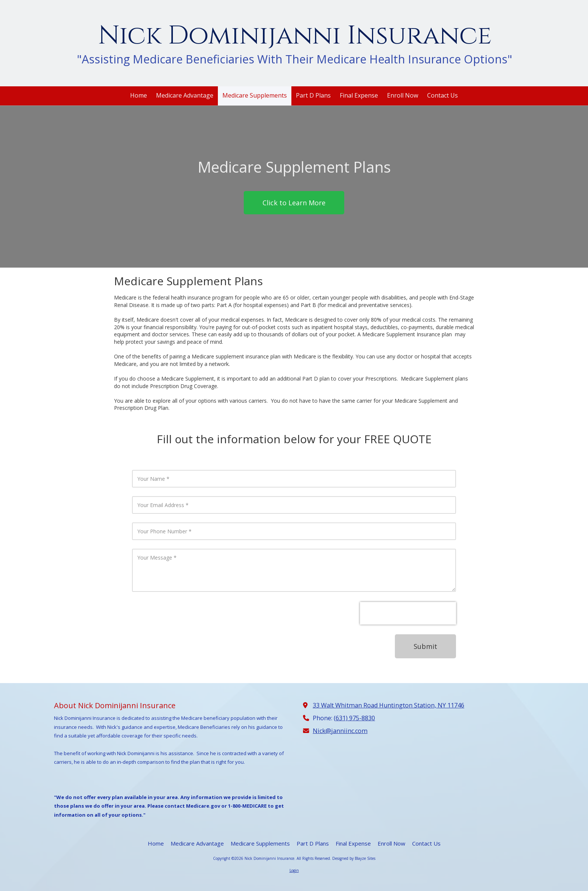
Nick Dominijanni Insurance (295, 36)
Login (294, 870)
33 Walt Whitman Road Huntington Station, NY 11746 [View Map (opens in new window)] (388, 705)
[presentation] (408, 613)
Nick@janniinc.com (340, 731)
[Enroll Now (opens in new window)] (403, 96)
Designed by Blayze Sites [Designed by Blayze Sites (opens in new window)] (354, 858)
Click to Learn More (294, 203)
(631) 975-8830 (354, 718)
